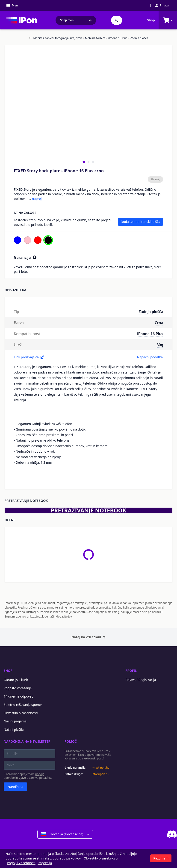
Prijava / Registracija (141, 680)
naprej (37, 199)
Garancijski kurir (16, 680)
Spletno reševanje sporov (23, 705)
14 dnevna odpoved (19, 696)
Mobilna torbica (94, 38)
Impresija (45, 863)
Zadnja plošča (138, 38)
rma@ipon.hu (101, 768)
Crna (159, 323)
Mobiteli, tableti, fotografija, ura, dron (56, 38)
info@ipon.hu (100, 774)
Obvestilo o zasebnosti (21, 713)
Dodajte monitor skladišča (140, 222)
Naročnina (15, 787)
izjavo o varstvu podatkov (35, 778)
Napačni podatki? (150, 357)
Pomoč (71, 741)
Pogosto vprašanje (18, 688)
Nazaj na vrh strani (88, 637)
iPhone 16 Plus (117, 38)
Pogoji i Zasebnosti (21, 863)
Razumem (161, 858)
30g (160, 345)
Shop (151, 20)
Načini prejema (15, 721)
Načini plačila (14, 729)
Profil (131, 671)
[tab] (84, 162)
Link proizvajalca (29, 357)
